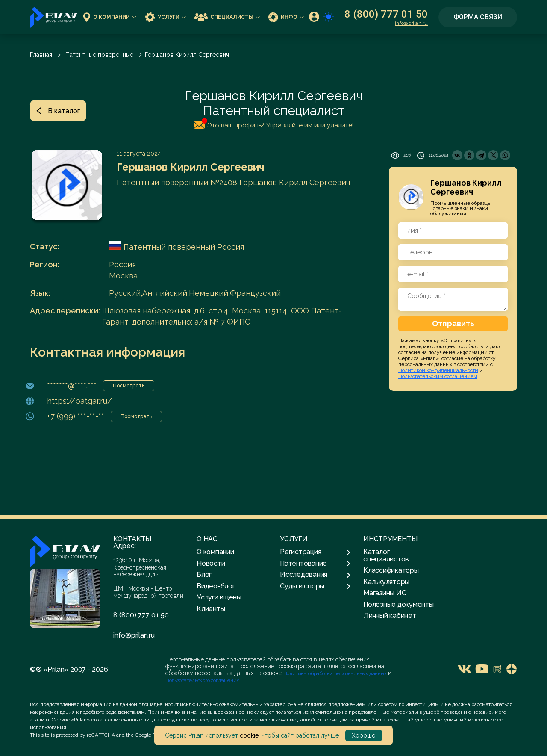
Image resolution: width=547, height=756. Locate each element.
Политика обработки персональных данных (336, 673)
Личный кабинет (390, 616)
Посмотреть (129, 386)
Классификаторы (391, 570)
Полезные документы (398, 604)
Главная (41, 55)
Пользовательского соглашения (203, 680)
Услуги (165, 17)
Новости (211, 563)
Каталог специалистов (386, 555)
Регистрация (315, 552)
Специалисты (227, 17)
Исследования (315, 575)
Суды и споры (315, 586)
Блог (204, 574)
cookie (249, 735)
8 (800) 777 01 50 (386, 14)
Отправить (453, 323)
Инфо (286, 17)
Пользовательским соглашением (438, 376)
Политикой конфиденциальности (438, 370)
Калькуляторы (386, 582)
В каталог (58, 111)
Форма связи (478, 17)
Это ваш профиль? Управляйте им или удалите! (273, 124)
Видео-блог (216, 586)
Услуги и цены (219, 597)
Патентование (315, 564)
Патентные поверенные (99, 55)
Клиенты (211, 609)
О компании (110, 17)
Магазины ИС (385, 593)
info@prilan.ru (411, 23)
